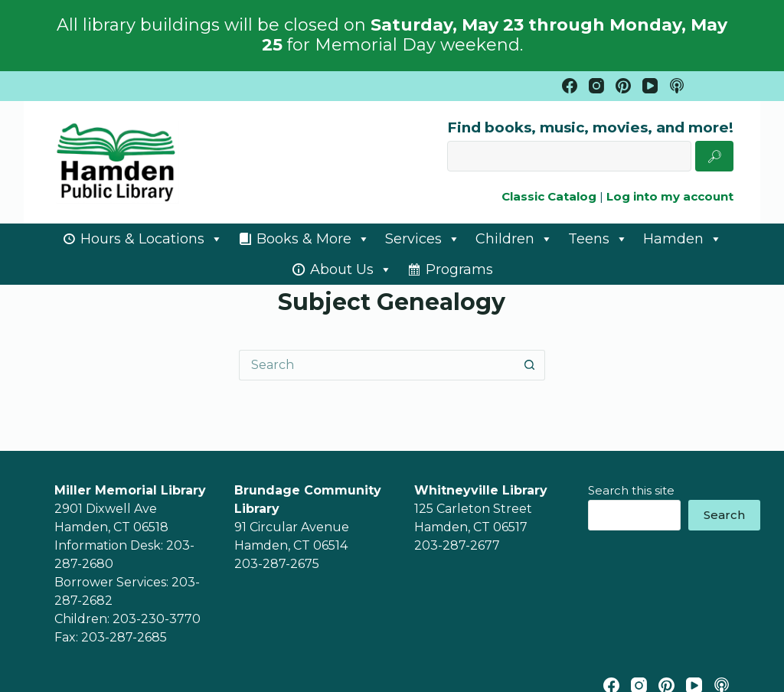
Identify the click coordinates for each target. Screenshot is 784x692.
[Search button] (530, 365)
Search (724, 515)
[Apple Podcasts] (677, 86)
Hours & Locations (152, 239)
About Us (351, 269)
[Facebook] (570, 86)
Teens (598, 239)
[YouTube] (650, 86)
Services (423, 239)
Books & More (313, 239)
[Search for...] (377, 365)
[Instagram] (596, 86)
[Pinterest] (623, 86)
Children (514, 239)
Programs (459, 269)
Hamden (683, 239)
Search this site (631, 490)
